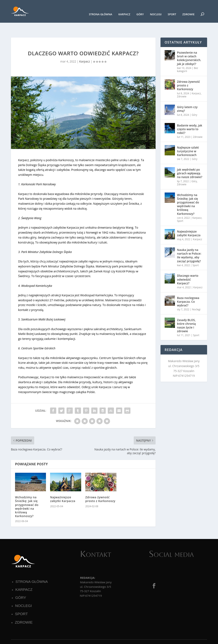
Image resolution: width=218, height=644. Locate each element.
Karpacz (124, 8)
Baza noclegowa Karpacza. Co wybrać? (188, 289)
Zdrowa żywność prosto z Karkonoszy (100, 486)
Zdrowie (188, 8)
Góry (140, 8)
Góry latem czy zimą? (187, 96)
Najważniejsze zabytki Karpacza (63, 486)
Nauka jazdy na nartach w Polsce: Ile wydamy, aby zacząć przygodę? (189, 243)
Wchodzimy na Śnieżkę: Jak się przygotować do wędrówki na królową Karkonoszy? (27, 494)
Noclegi (156, 8)
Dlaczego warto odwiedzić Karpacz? (188, 266)
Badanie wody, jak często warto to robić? (190, 116)
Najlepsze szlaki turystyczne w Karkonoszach (188, 138)
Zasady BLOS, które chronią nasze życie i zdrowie (186, 313)
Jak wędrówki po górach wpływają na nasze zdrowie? (190, 160)
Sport (172, 8)
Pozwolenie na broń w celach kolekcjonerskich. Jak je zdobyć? (189, 45)
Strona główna (100, 8)
